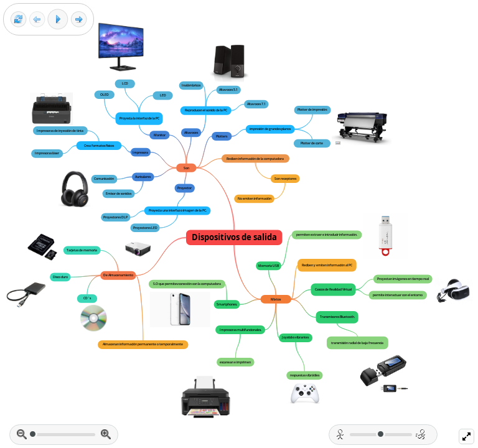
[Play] (58, 19)
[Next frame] (79, 20)
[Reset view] (18, 20)
